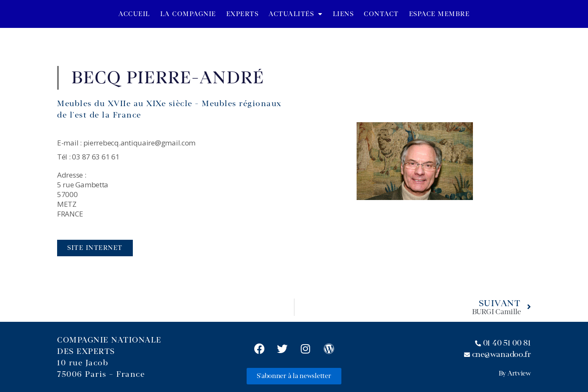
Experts (243, 14)
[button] (95, 248)
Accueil (134, 14)
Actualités (296, 14)
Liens (343, 14)
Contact (381, 14)
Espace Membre (440, 14)
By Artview (515, 373)
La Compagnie (188, 14)
